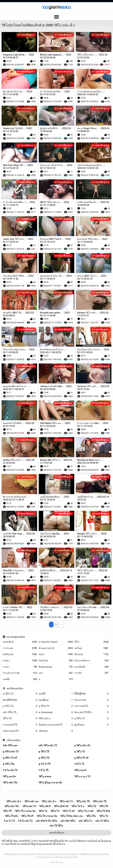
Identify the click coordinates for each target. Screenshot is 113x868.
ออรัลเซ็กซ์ (20, 642)
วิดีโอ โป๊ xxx (103, 811)
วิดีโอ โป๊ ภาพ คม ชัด (47, 816)
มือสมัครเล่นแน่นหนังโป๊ (56, 725)
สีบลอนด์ (91, 654)
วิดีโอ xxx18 (80, 770)
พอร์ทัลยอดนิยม (15, 689)
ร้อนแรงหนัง (91, 700)
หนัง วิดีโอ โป (85, 821)
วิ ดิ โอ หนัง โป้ (10, 770)
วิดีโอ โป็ (7, 811)
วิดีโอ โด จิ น (78, 806)
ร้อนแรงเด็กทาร (91, 661)
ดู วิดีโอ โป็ (44, 752)
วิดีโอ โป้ (55, 811)
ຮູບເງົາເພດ (91, 725)
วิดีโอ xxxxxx (45, 776)
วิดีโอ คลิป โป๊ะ (10, 783)
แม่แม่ (56, 654)
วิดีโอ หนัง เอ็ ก (49, 801)
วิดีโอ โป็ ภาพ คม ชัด (25, 811)
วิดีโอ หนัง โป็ (83, 801)
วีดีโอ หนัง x (56, 719)
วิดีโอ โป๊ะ (91, 816)
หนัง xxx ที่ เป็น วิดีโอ (47, 821)
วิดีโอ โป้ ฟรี (69, 811)
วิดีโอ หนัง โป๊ (100, 801)
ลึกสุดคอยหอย (56, 667)
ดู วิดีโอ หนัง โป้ (11, 752)
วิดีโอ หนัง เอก (31, 801)
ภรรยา (20, 667)
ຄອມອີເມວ (56, 700)
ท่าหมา (20, 661)
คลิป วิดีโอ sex (10, 745)
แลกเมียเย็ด (91, 667)
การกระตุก (20, 648)
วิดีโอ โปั (92, 806)
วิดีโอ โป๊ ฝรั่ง (11, 816)
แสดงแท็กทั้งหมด (57, 833)
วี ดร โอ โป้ (9, 821)
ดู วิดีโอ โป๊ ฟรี (81, 758)
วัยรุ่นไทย (56, 661)
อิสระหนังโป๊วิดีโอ (91, 712)
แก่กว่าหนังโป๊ (91, 706)
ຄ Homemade (56, 712)
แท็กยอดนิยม (14, 740)
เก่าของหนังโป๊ (20, 725)
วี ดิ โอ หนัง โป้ (25, 821)
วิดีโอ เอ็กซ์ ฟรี (61, 806)
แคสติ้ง (20, 679)
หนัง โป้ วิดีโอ (102, 821)
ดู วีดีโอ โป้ (20, 694)
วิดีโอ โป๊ (54, 863)
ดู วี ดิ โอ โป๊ (44, 764)
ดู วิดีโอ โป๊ (44, 758)
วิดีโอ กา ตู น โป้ (82, 776)
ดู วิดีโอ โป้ (80, 752)
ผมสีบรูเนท (20, 654)
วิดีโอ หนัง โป (66, 801)
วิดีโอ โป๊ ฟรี (27, 816)
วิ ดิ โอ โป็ (43, 770)
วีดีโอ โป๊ (20, 719)
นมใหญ (91, 648)
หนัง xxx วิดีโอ (68, 821)
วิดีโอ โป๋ (104, 816)
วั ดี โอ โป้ (79, 764)
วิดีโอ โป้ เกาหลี (86, 811)
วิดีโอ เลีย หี (45, 806)
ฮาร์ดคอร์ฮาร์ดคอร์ (56, 642)
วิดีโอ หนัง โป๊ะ (12, 806)
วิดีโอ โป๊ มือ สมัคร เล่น (72, 816)
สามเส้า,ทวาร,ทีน (20, 673)
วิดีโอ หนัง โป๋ (29, 806)
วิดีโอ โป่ (43, 811)
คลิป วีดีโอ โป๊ (20, 712)
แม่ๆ (56, 673)
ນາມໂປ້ (56, 694)
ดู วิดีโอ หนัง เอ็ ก (83, 745)
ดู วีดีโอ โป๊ (56, 706)
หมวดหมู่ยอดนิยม (16, 637)
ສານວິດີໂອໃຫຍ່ (20, 700)
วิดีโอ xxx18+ (9, 776)
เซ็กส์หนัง (56, 731)
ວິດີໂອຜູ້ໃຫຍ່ (91, 694)
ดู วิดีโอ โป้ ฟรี (10, 758)
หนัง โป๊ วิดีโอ (56, 826)
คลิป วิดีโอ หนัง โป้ (48, 745)
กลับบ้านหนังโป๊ (20, 731)
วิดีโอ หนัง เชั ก (14, 801)
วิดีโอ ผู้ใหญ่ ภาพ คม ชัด (50, 783)
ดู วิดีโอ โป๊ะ (9, 764)
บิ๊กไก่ (91, 642)
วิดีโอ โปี (104, 806)
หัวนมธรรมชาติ (56, 648)
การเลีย (91, 673)
